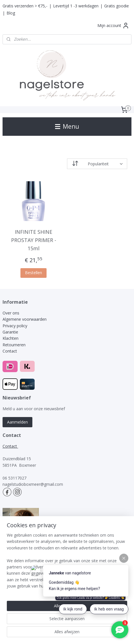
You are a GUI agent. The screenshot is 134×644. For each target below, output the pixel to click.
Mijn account (113, 26)
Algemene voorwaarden (25, 319)
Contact (10, 351)
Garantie (10, 332)
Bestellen (33, 273)
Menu (67, 126)
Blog (11, 13)
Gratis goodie (117, 6)
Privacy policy (15, 326)
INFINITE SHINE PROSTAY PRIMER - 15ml (34, 240)
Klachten (11, 338)
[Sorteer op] (97, 164)
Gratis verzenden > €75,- (25, 6)
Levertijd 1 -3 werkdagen (76, 6)
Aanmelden (17, 422)
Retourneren (14, 345)
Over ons (11, 313)
